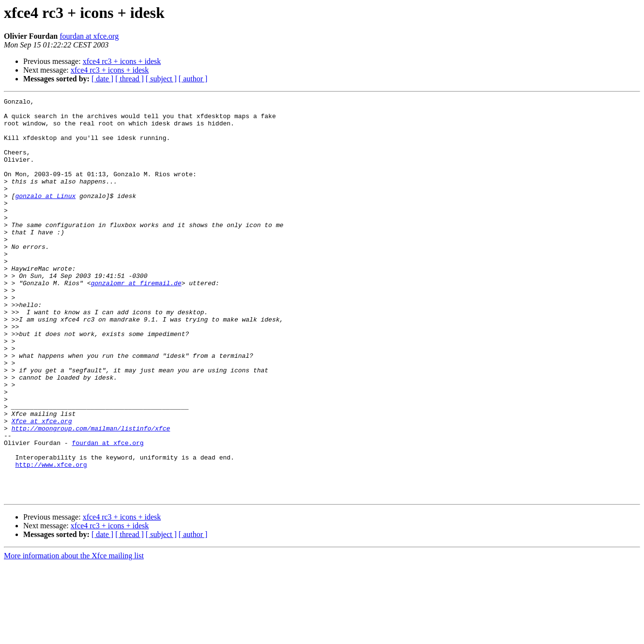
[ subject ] (161, 79)
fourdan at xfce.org (89, 36)
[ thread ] (130, 79)
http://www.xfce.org (51, 538)
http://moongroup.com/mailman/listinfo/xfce (91, 495)
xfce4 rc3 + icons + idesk (122, 61)
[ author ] (193, 79)
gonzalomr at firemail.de (136, 321)
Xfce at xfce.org (42, 486)
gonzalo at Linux (45, 216)
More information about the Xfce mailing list (74, 636)
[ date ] (102, 79)
